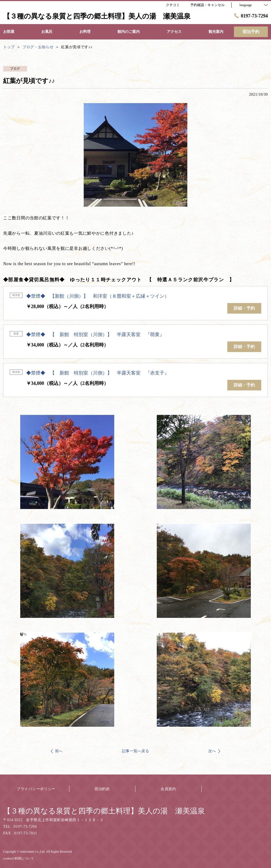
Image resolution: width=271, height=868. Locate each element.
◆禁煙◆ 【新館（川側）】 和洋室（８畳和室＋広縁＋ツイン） (98, 296)
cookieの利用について (19, 858)
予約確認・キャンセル (207, 5)
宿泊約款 (102, 789)
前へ (59, 751)
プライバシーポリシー (36, 789)
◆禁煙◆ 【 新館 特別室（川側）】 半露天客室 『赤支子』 (98, 373)
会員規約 (168, 789)
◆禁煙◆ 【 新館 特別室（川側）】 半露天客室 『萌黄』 (95, 335)
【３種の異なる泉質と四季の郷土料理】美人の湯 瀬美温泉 (104, 811)
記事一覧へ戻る (136, 751)
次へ (212, 751)
